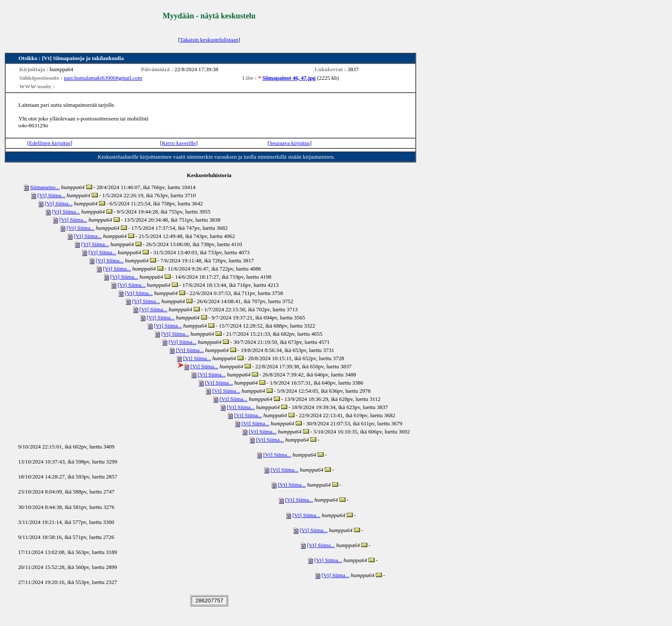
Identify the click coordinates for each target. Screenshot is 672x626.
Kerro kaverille (179, 143)
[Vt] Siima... (51, 195)
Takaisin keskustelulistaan (209, 40)
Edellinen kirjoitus (50, 143)
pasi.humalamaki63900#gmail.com (103, 78)
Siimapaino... (45, 187)
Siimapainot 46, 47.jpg (289, 78)
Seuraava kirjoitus (290, 143)
